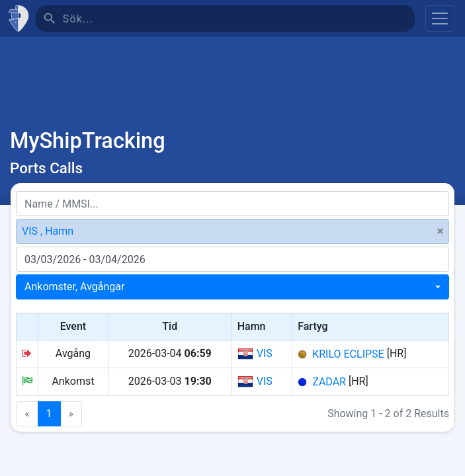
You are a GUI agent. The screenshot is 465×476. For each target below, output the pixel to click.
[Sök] (239, 19)
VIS (255, 354)
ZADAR (329, 382)
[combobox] (232, 287)
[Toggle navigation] (440, 19)
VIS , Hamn (48, 231)
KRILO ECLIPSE (348, 354)
